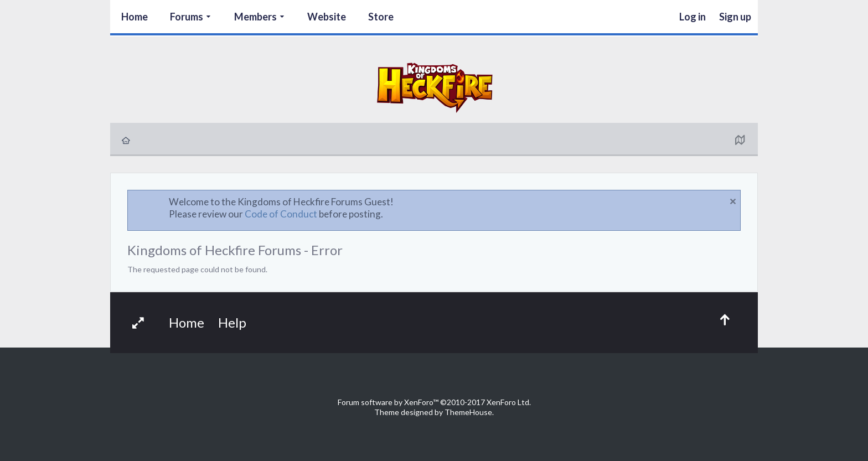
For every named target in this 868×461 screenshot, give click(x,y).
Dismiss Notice (733, 201)
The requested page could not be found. (197, 269)
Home (135, 17)
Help (232, 322)
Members (255, 17)
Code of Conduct (281, 214)
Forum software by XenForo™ (434, 402)
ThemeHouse (468, 412)
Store (381, 17)
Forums (187, 17)
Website (327, 17)
